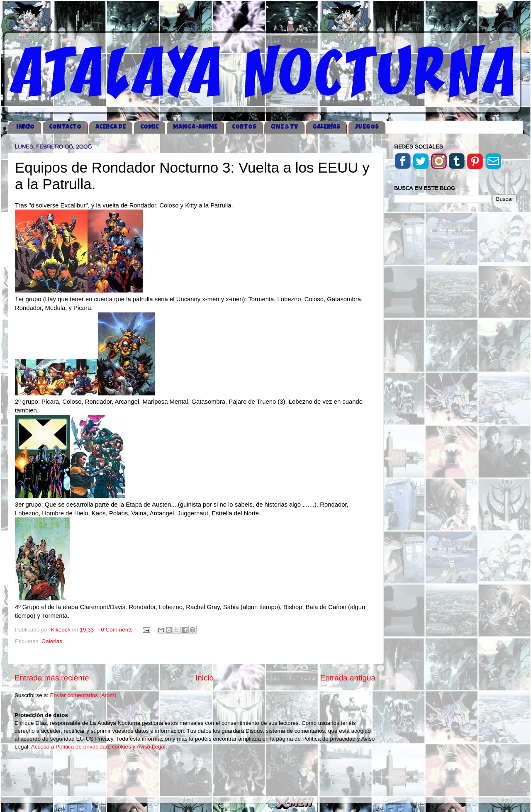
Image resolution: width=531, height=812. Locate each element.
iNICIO (25, 127)
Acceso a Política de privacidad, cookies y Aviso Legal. (99, 747)
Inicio (205, 678)
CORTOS (244, 127)
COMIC (149, 127)
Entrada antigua (348, 678)
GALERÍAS (326, 127)
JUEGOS (367, 127)
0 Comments (117, 630)
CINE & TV (284, 127)
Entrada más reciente (52, 678)
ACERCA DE (111, 127)
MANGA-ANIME (195, 127)
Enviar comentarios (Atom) (83, 695)
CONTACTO (65, 127)
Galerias (52, 641)
